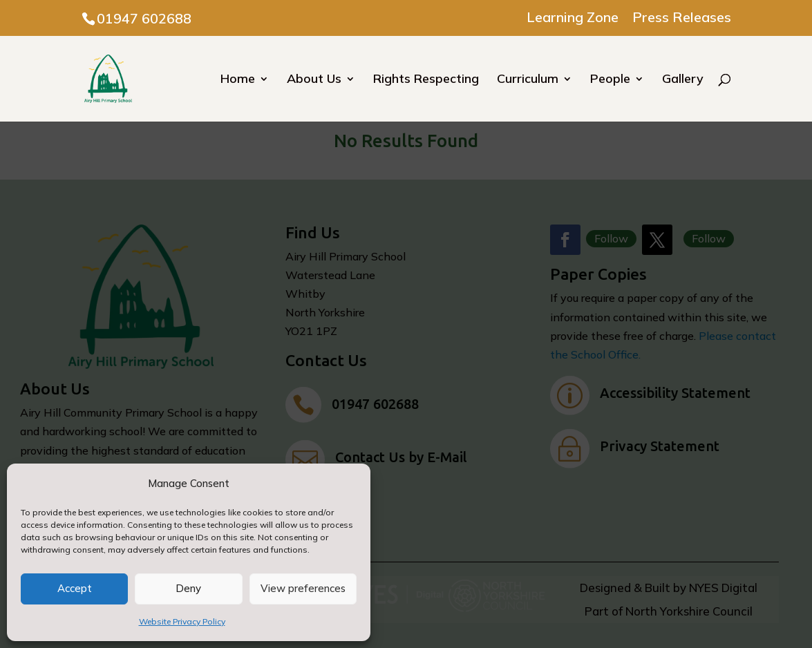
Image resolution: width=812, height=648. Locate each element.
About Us (314, 80)
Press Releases (682, 18)
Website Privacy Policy (182, 621)
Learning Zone (573, 18)
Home (238, 80)
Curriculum (528, 80)
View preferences (303, 588)
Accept (75, 588)
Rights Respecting (426, 80)
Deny (188, 588)
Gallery (683, 80)
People (610, 80)
